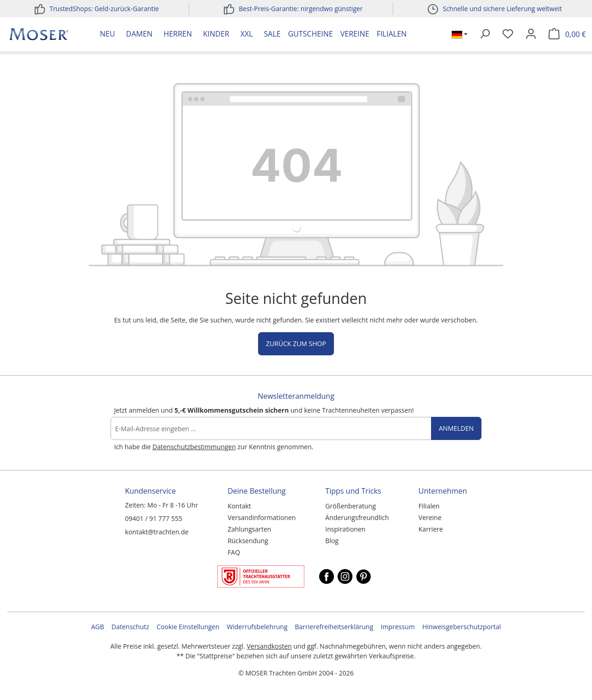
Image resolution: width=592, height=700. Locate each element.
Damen (139, 34)
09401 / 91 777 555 (154, 518)
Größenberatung (350, 506)
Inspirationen (345, 529)
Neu (108, 34)
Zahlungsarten (249, 529)
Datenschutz (130, 627)
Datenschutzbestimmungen (194, 447)
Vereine (355, 34)
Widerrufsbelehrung (257, 627)
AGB (98, 627)
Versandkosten (269, 646)
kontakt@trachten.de (157, 532)
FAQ (234, 552)
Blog (332, 541)
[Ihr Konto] (531, 34)
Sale (272, 34)
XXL (247, 34)
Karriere (431, 529)
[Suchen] (485, 34)
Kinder (216, 34)
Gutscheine (311, 34)
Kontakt (239, 506)
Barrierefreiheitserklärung (334, 627)
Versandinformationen (262, 517)
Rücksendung (248, 541)
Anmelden (456, 428)
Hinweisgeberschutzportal (462, 627)
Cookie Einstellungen (188, 627)
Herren (178, 34)
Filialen (392, 34)
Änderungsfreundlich (357, 517)
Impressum (398, 627)
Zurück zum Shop (296, 344)
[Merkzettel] (508, 34)
